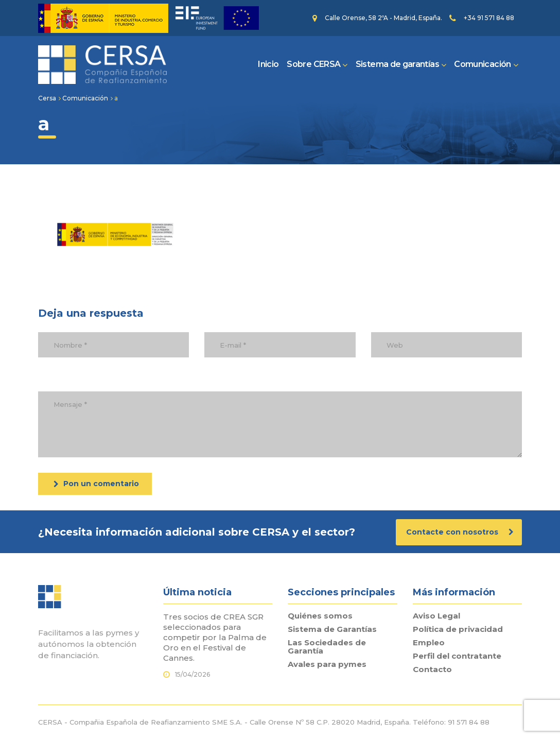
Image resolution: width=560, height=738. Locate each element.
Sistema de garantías (397, 64)
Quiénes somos (320, 616)
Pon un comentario (96, 484)
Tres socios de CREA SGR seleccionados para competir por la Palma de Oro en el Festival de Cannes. (215, 637)
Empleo (429, 643)
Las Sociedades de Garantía (327, 647)
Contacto (432, 670)
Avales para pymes (327, 664)
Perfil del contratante (457, 656)
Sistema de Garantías (332, 629)
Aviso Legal (436, 616)
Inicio (268, 64)
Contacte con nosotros (460, 532)
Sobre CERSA (313, 64)
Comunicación (482, 64)
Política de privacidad (458, 629)
